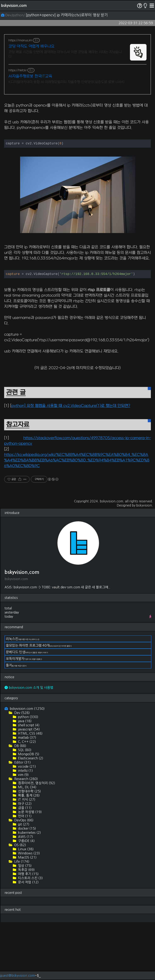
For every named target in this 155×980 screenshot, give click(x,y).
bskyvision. (145, 563)
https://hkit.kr (18, 70)
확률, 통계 (28, 853)
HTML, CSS (30, 791)
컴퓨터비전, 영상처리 (36, 841)
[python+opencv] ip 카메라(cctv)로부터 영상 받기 (67, 15)
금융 (24, 866)
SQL (24, 808)
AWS (25, 894)
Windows (29, 911)
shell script (28, 783)
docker (27, 886)
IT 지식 (26, 857)
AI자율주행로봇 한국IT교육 (30, 76)
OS (20, 903)
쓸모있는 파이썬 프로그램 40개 (39, 703)
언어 (24, 874)
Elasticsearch (30, 816)
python (28, 775)
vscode (27, 824)
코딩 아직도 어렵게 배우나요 (31, 46)
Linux (25, 907)
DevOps (23, 878)
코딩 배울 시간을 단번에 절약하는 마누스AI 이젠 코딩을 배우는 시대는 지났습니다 (65, 54)
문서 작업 (28, 940)
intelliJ (25, 828)
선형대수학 (29, 849)
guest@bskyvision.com (17, 975)
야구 (24, 861)
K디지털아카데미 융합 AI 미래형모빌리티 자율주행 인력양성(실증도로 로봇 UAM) (67, 82)
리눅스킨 (23, 697)
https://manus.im (20, 40)
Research (26, 837)
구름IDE (26, 899)
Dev (22, 771)
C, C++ (27, 799)
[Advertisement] (77, 127)
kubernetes (29, 890)
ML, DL (27, 845)
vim (23, 833)
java (24, 779)
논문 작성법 (29, 870)
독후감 (26, 928)
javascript (29, 787)
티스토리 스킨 (30, 936)
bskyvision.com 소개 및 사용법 (29, 745)
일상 (24, 923)
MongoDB (28, 812)
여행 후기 (28, 932)
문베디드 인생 (27, 710)
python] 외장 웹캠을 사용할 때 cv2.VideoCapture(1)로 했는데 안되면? (71, 464)
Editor (22, 820)
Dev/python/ (13, 15)
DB (20, 804)
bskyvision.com (14, 6)
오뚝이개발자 (24, 716)
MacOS (27, 915)
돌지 (16, 723)
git (23, 882)
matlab (27, 795)
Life (21, 919)
